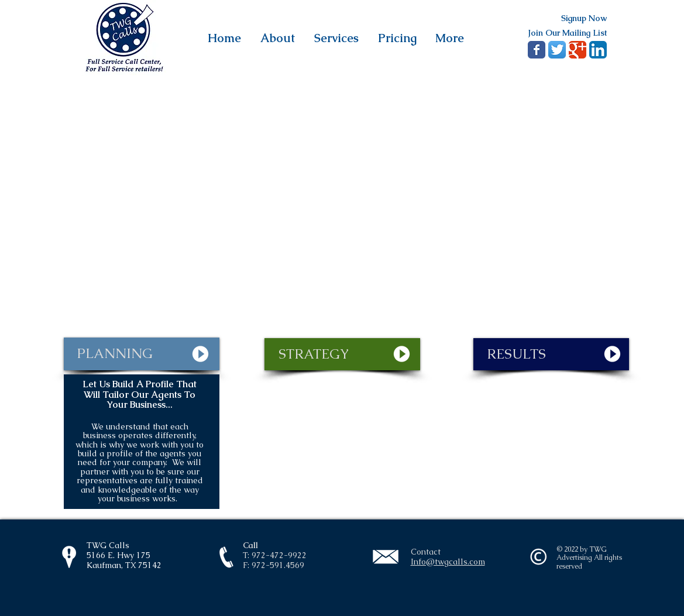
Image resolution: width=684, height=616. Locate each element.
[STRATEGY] (342, 354)
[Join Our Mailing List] (567, 33)
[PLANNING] (142, 354)
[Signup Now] (584, 18)
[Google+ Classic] (578, 50)
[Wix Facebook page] (537, 50)
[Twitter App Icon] (557, 50)
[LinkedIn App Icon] (598, 50)
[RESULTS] (551, 354)
